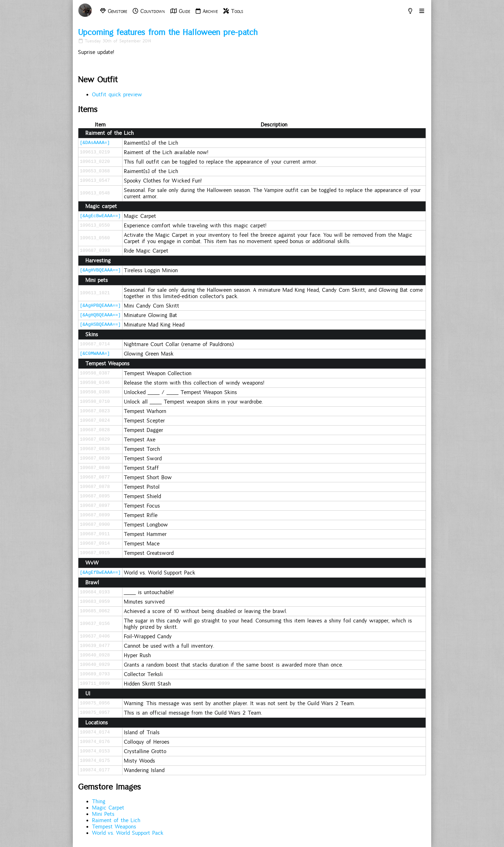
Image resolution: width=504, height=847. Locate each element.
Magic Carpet (108, 808)
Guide (180, 11)
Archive (207, 11)
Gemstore (114, 11)
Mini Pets (103, 814)
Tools (233, 11)
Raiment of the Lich (116, 820)
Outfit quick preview (117, 95)
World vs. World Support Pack (128, 833)
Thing (99, 801)
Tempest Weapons (114, 827)
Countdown (149, 11)
